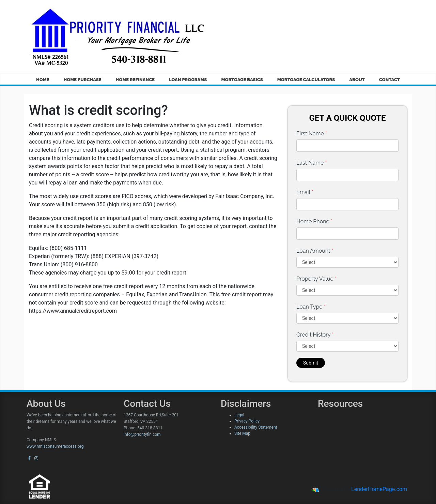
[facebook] (29, 458)
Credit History (315, 335)
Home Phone (314, 221)
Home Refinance (135, 80)
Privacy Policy (247, 421)
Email (305, 192)
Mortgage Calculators (306, 80)
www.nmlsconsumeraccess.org (55, 446)
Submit (311, 363)
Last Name (312, 163)
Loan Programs (188, 80)
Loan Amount (315, 251)
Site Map (242, 433)
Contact (390, 80)
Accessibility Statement (256, 427)
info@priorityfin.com (142, 434)
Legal (239, 415)
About (357, 80)
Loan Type (311, 307)
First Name (312, 134)
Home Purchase (83, 80)
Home (43, 80)
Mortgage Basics (242, 80)
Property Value (316, 279)
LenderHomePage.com (379, 489)
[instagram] (36, 458)
